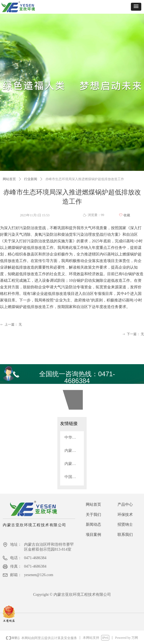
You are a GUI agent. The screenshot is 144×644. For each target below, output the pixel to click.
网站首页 (9, 179)
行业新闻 (31, 179)
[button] (136, 7)
